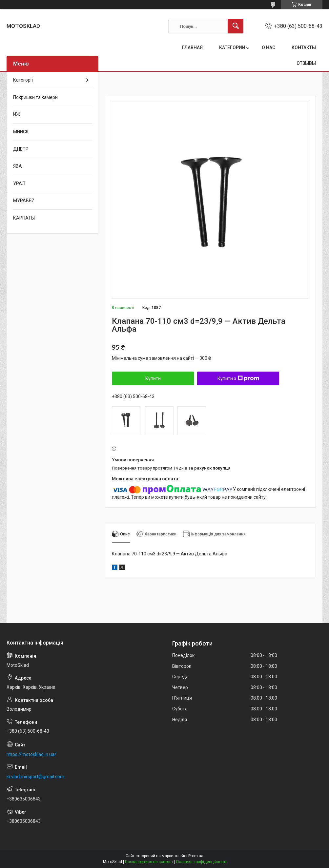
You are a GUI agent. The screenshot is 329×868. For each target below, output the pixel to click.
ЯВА (18, 166)
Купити (153, 378)
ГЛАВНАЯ (192, 48)
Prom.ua (196, 856)
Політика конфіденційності (201, 862)
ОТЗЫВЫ (306, 63)
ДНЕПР (21, 149)
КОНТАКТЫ (304, 48)
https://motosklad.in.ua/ (31, 754)
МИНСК (21, 132)
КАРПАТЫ (24, 218)
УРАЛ (19, 183)
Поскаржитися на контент (149, 862)
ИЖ (17, 114)
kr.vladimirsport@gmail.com (35, 777)
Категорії (23, 80)
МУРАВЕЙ (24, 201)
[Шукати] (236, 26)
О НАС (268, 48)
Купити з (238, 378)
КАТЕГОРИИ (232, 48)
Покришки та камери (35, 97)
